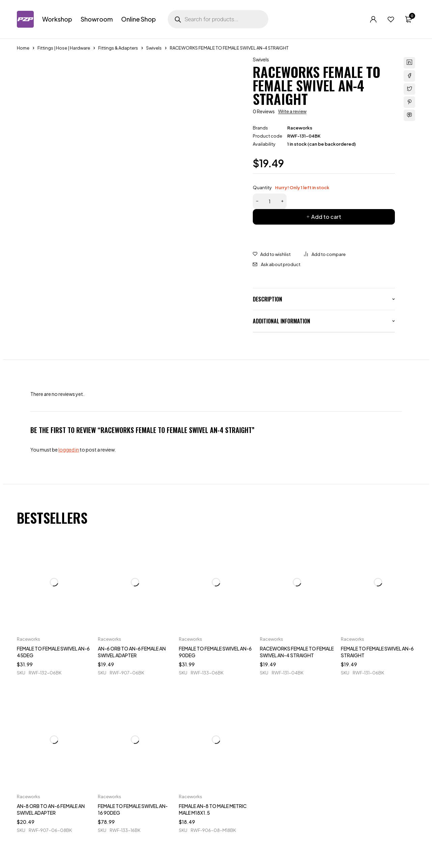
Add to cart (326, 217)
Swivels (154, 48)
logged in (69, 450)
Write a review (292, 111)
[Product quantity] (270, 201)
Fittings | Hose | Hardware (64, 48)
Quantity (291, 187)
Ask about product (281, 264)
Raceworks (300, 128)
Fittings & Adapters (118, 48)
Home (23, 48)
